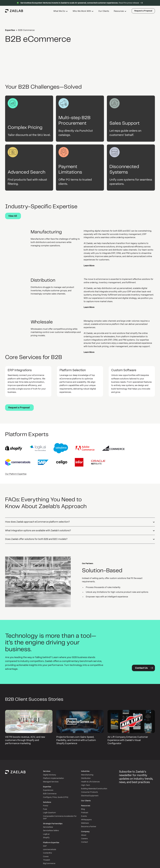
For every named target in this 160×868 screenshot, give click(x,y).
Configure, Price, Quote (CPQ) (56, 797)
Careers (84, 839)
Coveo (46, 857)
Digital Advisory (50, 775)
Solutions (47, 802)
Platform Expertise (51, 843)
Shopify (46, 838)
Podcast (85, 813)
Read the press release (80, 3)
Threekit (46, 860)
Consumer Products (89, 792)
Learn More (89, 266)
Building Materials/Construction (94, 789)
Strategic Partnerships (53, 824)
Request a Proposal (143, 11)
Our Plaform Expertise (16, 474)
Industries (85, 771)
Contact (84, 842)
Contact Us (141, 668)
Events (84, 816)
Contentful (47, 853)
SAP (45, 846)
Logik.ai (46, 834)
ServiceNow (48, 827)
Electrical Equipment (90, 796)
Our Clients (104, 11)
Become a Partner (89, 827)
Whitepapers (86, 820)
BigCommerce (49, 864)
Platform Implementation (53, 778)
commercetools (50, 850)
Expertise (10, 30)
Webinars (85, 823)
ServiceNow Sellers (51, 831)
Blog (83, 809)
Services (47, 771)
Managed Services (51, 782)
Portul (46, 806)
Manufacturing (87, 775)
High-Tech (85, 785)
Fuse (45, 809)
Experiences (48, 790)
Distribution (86, 778)
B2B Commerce (50, 794)
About (84, 835)
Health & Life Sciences (90, 782)
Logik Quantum (49, 813)
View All (13, 216)
